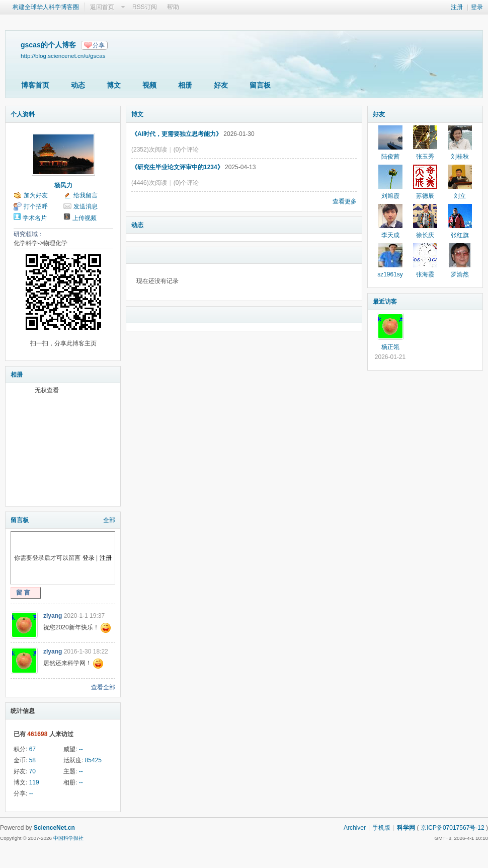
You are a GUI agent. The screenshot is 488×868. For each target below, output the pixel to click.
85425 (93, 760)
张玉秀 (425, 157)
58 (32, 760)
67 (32, 749)
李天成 (390, 235)
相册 (185, 85)
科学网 (406, 828)
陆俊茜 (390, 157)
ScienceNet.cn (54, 828)
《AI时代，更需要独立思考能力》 (177, 134)
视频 (149, 85)
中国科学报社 (68, 838)
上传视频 (85, 218)
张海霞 (425, 274)
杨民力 (63, 185)
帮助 (173, 7)
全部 (109, 520)
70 (32, 771)
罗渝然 (460, 274)
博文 (114, 85)
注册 (457, 7)
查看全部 (103, 687)
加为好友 (36, 195)
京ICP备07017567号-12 (453, 828)
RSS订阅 (145, 7)
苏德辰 (425, 196)
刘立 (460, 196)
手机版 (381, 828)
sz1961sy (390, 274)
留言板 (260, 85)
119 (34, 782)
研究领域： (29, 234)
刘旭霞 (390, 196)
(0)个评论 (186, 150)
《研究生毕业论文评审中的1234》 (177, 167)
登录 (477, 7)
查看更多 (345, 201)
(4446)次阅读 (149, 183)
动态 (78, 85)
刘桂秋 (460, 157)
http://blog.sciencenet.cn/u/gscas (63, 56)
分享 (99, 45)
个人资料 (23, 114)
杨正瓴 (390, 347)
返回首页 (102, 7)
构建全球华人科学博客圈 (46, 7)
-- (81, 749)
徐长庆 (425, 235)
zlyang (53, 616)
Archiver (355, 828)
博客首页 (35, 85)
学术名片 (35, 218)
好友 (221, 85)
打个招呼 (36, 206)
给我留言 (86, 195)
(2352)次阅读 (149, 150)
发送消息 (86, 206)
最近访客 (385, 302)
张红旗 (460, 235)
